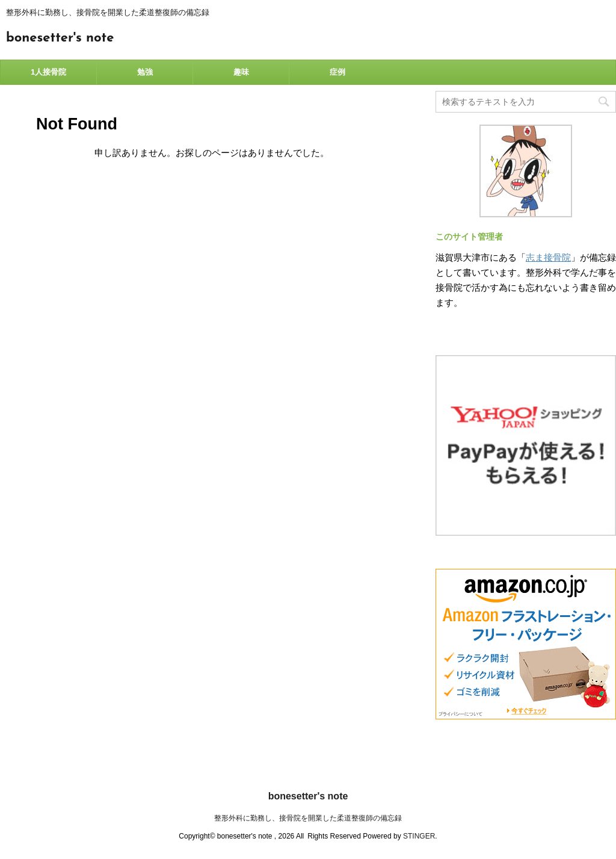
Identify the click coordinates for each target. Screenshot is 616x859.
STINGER (419, 836)
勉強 (145, 72)
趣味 (241, 72)
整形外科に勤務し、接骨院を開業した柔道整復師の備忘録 (308, 818)
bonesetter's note (60, 38)
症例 (337, 72)
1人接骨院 (48, 72)
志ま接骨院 (548, 257)
